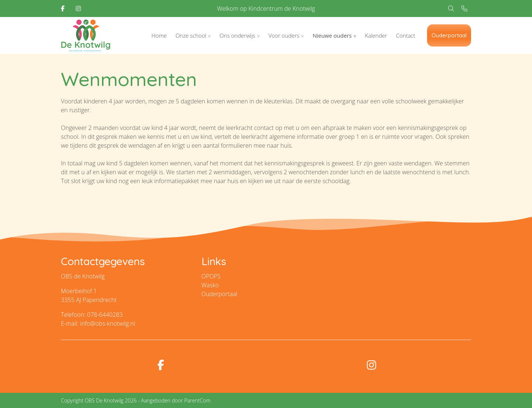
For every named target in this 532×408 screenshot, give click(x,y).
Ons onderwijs (237, 35)
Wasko (210, 285)
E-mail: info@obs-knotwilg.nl (98, 323)
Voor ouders (284, 35)
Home (159, 35)
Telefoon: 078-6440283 (92, 315)
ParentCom (197, 400)
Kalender (376, 35)
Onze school (191, 35)
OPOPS (211, 276)
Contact (406, 35)
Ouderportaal (449, 35)
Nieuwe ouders (332, 35)
